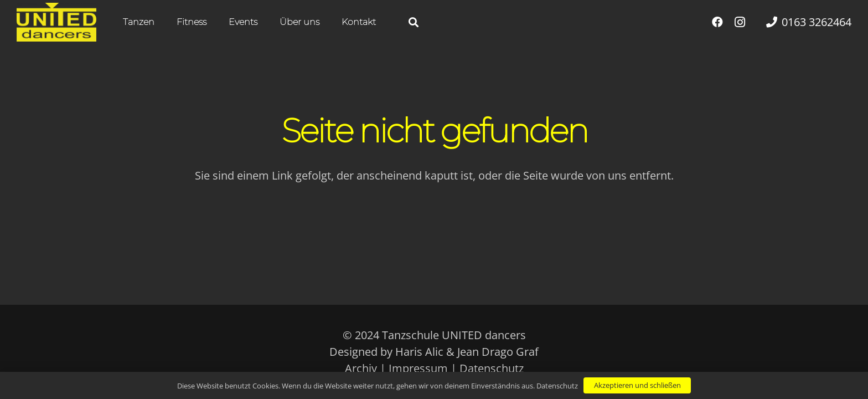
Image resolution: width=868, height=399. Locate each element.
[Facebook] (717, 22)
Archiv (361, 368)
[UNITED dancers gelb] (56, 22)
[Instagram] (740, 22)
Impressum (418, 368)
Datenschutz (492, 368)
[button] (414, 22)
